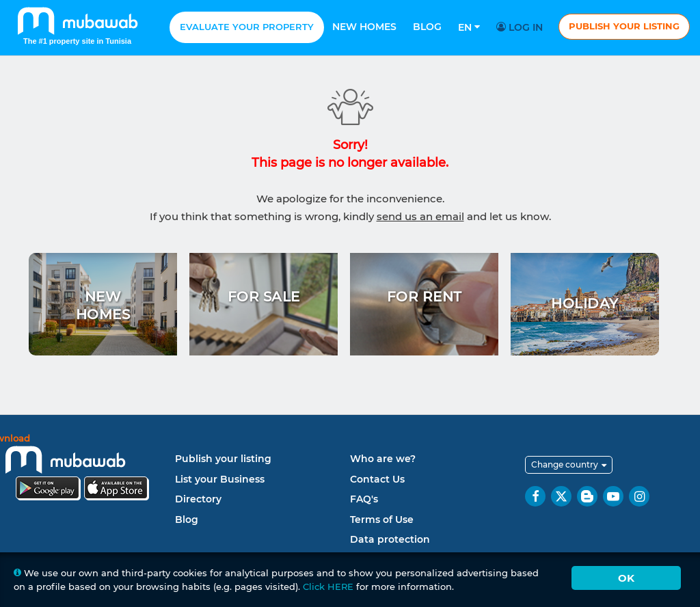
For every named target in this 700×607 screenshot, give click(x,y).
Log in (522, 27)
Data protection (390, 539)
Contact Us (377, 479)
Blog (427, 27)
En (469, 27)
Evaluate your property (247, 27)
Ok (626, 578)
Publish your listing (624, 26)
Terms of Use (382, 520)
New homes (364, 27)
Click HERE (328, 586)
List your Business (220, 479)
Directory (198, 499)
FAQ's (364, 499)
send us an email (420, 216)
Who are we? (383, 459)
